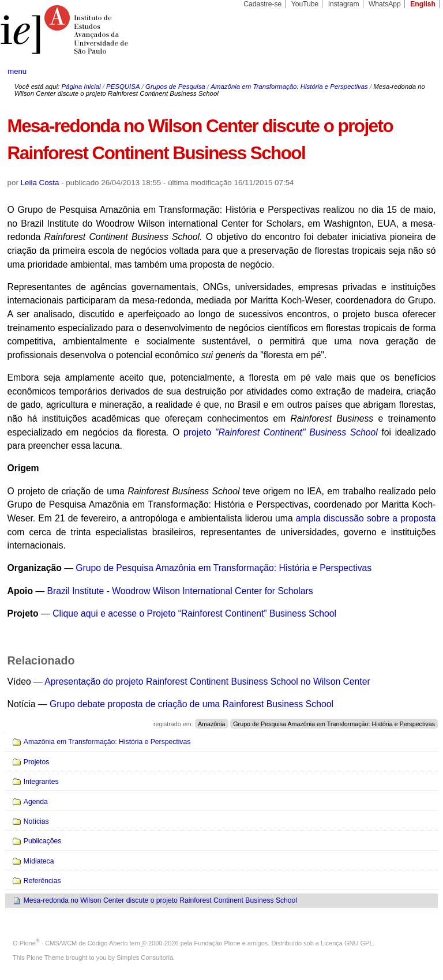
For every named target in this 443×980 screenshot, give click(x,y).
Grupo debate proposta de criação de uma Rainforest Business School (192, 704)
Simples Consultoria (145, 958)
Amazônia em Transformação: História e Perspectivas (289, 87)
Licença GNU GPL (347, 943)
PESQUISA (123, 87)
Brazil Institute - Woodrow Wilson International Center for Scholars (180, 591)
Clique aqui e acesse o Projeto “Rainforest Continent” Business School (194, 613)
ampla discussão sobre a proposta (366, 518)
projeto (282, 432)
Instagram (344, 4)
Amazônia (212, 724)
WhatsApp (385, 4)
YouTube (305, 4)
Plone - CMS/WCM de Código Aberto (74, 943)
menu (17, 71)
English (423, 4)
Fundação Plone (217, 943)
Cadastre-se (262, 4)
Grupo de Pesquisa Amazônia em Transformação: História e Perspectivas (224, 568)
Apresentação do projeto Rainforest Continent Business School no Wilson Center (207, 682)
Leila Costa (40, 183)
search (412, 72)
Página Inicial (81, 87)
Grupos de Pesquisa (175, 87)
